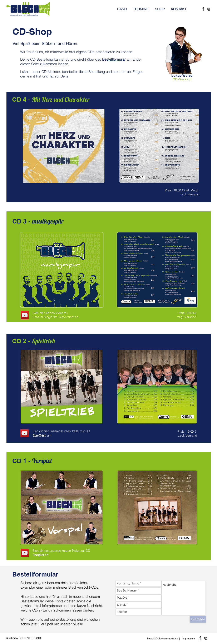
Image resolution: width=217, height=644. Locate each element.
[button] (141, 9)
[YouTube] (25, 315)
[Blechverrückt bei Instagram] (209, 9)
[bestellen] (198, 619)
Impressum (189, 639)
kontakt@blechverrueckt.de (163, 639)
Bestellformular (114, 59)
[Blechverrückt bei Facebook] (203, 9)
